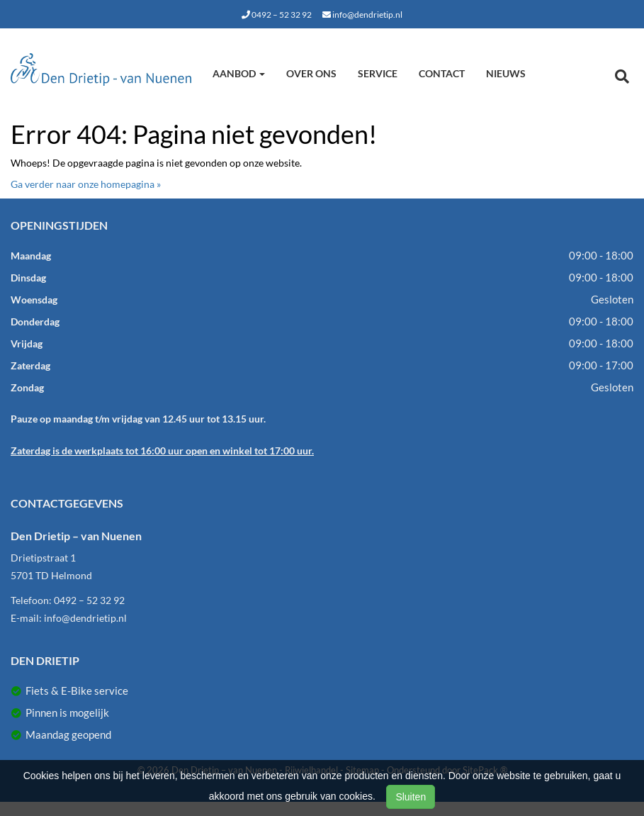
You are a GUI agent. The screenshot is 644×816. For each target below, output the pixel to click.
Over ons (311, 73)
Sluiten (411, 797)
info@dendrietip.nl (362, 15)
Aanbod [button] (239, 73)
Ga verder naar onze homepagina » (86, 184)
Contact (442, 73)
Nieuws (506, 73)
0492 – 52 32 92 (277, 15)
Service (378, 73)
